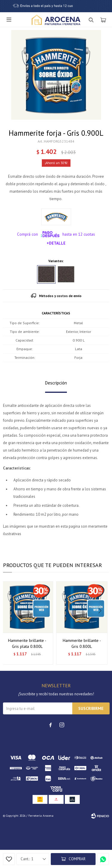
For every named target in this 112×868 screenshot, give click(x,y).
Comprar (77, 859)
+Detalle (56, 243)
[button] (102, 623)
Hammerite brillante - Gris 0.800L (82, 643)
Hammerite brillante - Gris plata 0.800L (27, 643)
